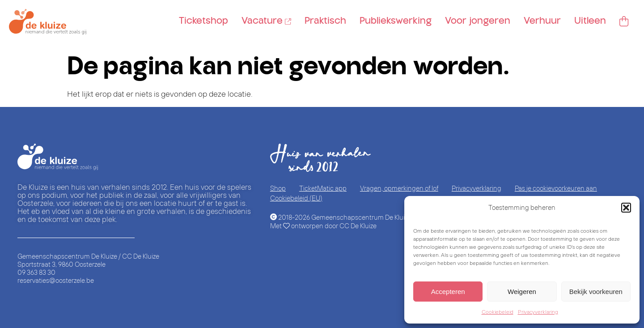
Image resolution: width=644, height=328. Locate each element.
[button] (626, 208)
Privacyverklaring (538, 312)
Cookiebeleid (498, 312)
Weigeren (522, 292)
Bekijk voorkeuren (596, 292)
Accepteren (448, 292)
